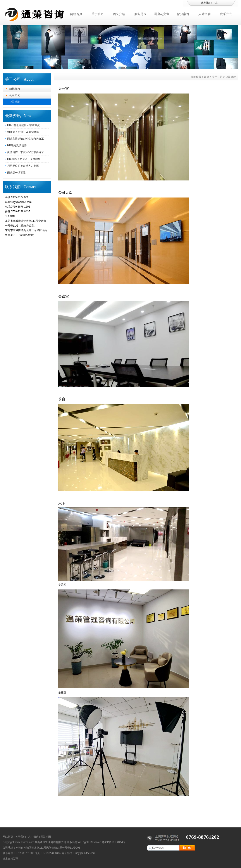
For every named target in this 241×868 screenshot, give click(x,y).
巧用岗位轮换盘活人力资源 (23, 166)
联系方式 (226, 14)
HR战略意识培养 (17, 146)
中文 (215, 3)
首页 (207, 77)
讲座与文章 (162, 14)
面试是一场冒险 (16, 173)
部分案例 (183, 14)
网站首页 (76, 14)
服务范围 (140, 14)
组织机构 (15, 89)
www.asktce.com (24, 842)
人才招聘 (205, 14)
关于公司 (98, 14)
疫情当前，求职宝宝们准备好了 (26, 152)
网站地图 (46, 837)
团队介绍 (119, 14)
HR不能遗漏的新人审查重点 (23, 125)
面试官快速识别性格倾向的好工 (26, 139)
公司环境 (15, 102)
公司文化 (15, 95)
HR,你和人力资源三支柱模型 (24, 159)
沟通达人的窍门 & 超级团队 (23, 132)
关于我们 (21, 837)
